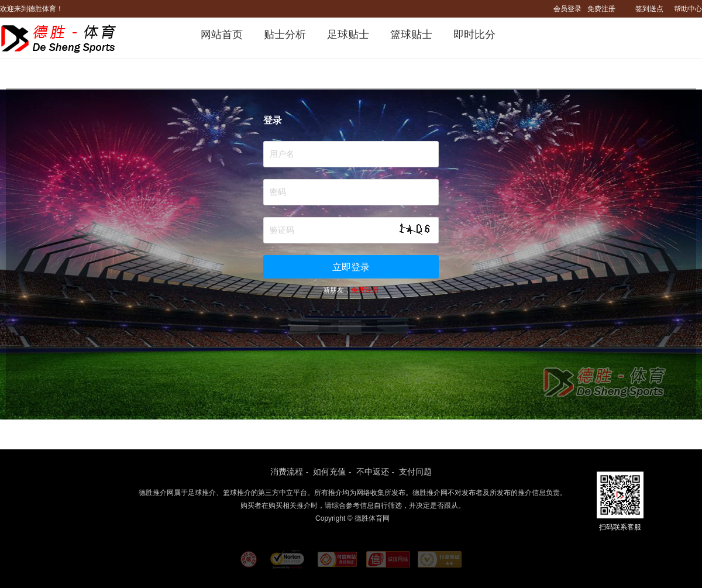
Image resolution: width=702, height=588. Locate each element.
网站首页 (222, 35)
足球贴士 (348, 35)
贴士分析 (285, 35)
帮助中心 (688, 9)
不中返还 (373, 472)
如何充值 (329, 472)
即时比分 (474, 35)
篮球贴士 (411, 35)
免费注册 (601, 9)
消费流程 (287, 472)
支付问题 (415, 472)
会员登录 (567, 9)
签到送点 (649, 9)
